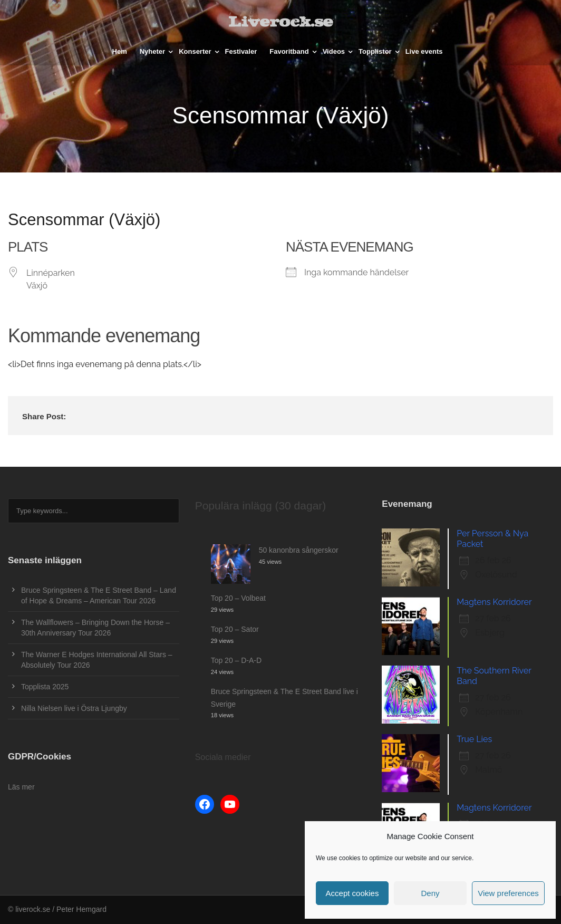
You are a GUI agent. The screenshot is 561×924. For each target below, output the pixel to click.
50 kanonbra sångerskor (299, 550)
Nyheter (152, 51)
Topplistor (375, 51)
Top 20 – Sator (235, 629)
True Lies (474, 739)
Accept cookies (352, 893)
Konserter (195, 51)
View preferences (508, 893)
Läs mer (21, 787)
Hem (120, 51)
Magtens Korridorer (494, 602)
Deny (430, 893)
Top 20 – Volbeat (238, 598)
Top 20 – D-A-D (236, 660)
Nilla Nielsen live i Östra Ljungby (74, 708)
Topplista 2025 (45, 687)
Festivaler (241, 51)
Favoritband (289, 51)
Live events (424, 51)
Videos (334, 51)
